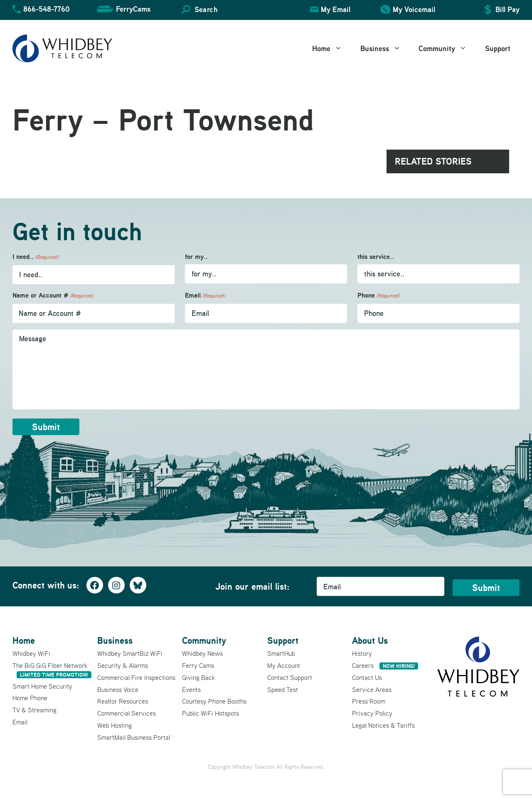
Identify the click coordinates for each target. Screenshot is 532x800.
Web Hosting (115, 725)
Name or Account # (53, 296)
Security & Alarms (123, 665)
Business (385, 49)
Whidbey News (202, 653)
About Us (370, 640)
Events (191, 689)
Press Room (369, 701)
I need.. (35, 257)
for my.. (196, 257)
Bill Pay (507, 9)
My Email (336, 9)
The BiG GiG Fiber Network (52, 670)
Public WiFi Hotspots (211, 713)
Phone (378, 296)
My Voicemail (414, 9)
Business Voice (118, 689)
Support (498, 48)
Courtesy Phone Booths (214, 701)
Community (447, 49)
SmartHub (281, 653)
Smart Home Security (42, 686)
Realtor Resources (123, 701)
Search (206, 9)
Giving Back (198, 677)
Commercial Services (127, 713)
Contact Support (290, 677)
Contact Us (367, 677)
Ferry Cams (198, 665)
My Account (284, 665)
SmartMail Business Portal (134, 737)
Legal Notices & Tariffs (383, 725)
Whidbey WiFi (31, 653)
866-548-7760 (47, 9)
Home (332, 49)
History (362, 653)
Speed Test (283, 689)
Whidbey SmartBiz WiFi (130, 653)
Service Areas (372, 689)
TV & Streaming (34, 710)
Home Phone (30, 698)
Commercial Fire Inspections (136, 677)
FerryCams (133, 9)
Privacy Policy (372, 713)
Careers (385, 665)
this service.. (376, 257)
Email (205, 296)
